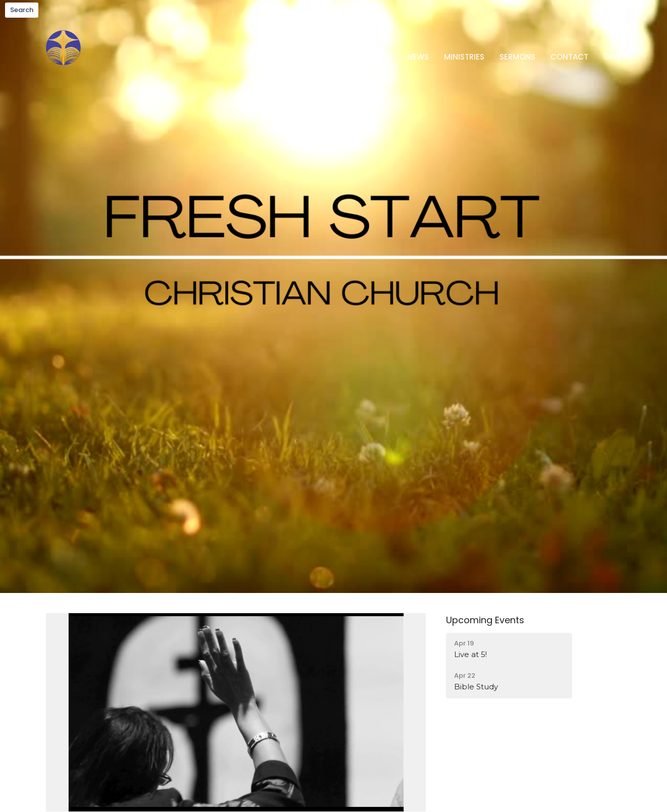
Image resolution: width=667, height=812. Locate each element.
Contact (569, 57)
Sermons (517, 57)
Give (612, 57)
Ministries (464, 57)
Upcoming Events (485, 620)
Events (378, 57)
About (337, 57)
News (418, 57)
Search (22, 10)
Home (298, 57)
